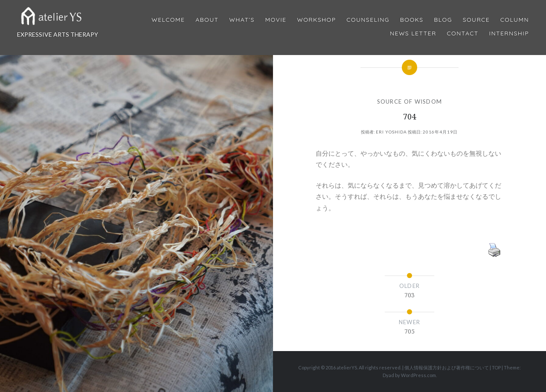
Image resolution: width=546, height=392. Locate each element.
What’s (242, 20)
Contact (463, 33)
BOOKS (412, 20)
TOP (496, 367)
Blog (443, 20)
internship (509, 33)
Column (515, 20)
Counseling (368, 20)
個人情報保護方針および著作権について (447, 367)
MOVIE (276, 20)
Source (476, 20)
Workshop (316, 20)
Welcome (168, 20)
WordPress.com (418, 375)
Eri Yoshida (391, 132)
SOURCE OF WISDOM (410, 102)
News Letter (413, 33)
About (207, 20)
